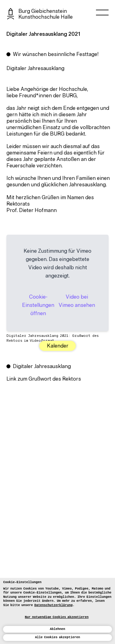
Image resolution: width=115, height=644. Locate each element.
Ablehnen (58, 629)
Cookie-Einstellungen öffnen (38, 306)
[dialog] (57, 611)
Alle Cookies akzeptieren (57, 637)
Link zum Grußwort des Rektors (44, 379)
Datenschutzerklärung (54, 605)
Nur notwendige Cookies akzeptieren (57, 617)
